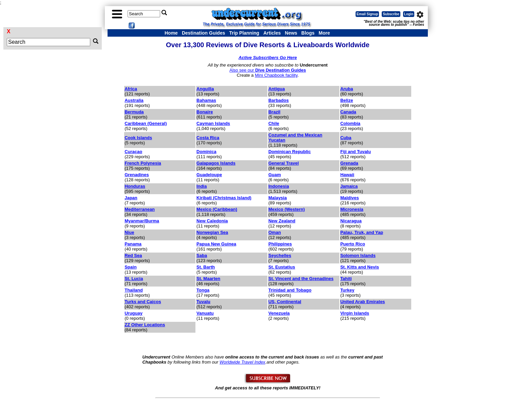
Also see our (268, 70)
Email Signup (367, 14)
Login (409, 14)
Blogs (308, 33)
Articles (272, 33)
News (291, 33)
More (324, 33)
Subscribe (391, 14)
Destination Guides (204, 33)
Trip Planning (244, 33)
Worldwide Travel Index (242, 362)
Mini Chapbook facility (276, 75)
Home (171, 33)
